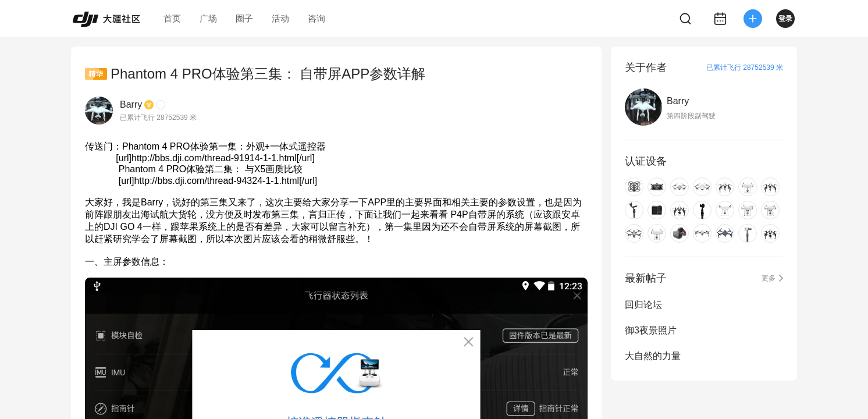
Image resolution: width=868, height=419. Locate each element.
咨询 (316, 18)
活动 (280, 18)
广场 (208, 18)
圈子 (244, 18)
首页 (172, 18)
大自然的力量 (653, 356)
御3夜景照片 (651, 330)
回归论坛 (643, 305)
